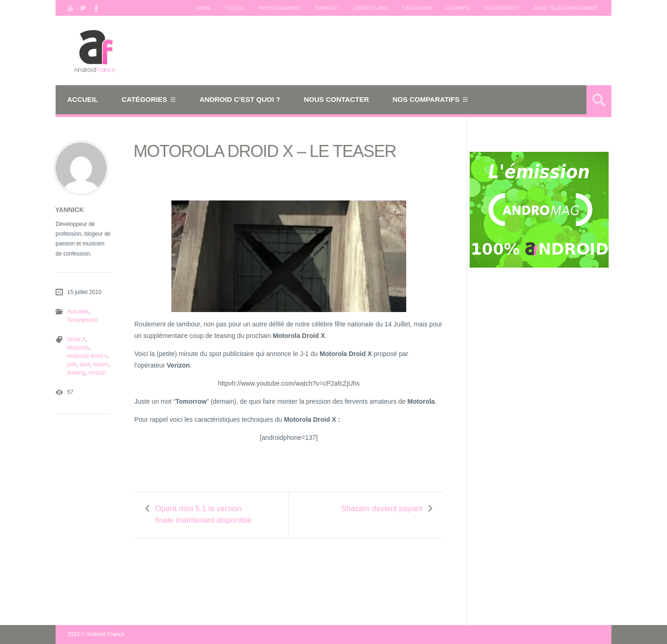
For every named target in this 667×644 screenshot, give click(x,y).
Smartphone (82, 320)
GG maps (457, 8)
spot (85, 364)
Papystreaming (279, 8)
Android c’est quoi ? (240, 99)
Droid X (76, 339)
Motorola (78, 348)
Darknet (327, 8)
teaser (101, 364)
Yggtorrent (501, 8)
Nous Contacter (337, 99)
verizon (97, 373)
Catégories (145, 99)
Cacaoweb (417, 8)
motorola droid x (87, 356)
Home (203, 8)
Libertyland (371, 8)
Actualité (78, 312)
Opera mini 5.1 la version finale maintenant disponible (203, 514)
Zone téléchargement (565, 8)
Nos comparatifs (426, 99)
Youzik (234, 8)
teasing (76, 373)
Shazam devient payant (382, 509)
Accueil (83, 99)
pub (72, 364)
